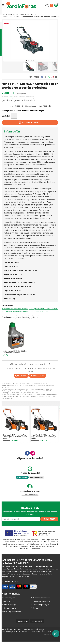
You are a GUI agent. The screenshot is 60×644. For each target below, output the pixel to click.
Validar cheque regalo (41, 605)
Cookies (42, 629)
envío (12, 96)
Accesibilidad (36, 631)
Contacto (36, 608)
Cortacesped (37, 621)
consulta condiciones (30, 495)
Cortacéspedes (15, 393)
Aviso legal (17, 629)
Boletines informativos (41, 598)
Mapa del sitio (7, 629)
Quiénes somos (9, 601)
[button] (26, 60)
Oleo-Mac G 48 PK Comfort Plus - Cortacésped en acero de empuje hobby (44, 437)
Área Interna (46, 631)
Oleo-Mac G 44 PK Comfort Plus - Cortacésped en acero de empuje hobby (15, 437)
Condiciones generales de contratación (16, 631)
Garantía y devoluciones (12, 611)
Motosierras (23, 621)
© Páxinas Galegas (51, 635)
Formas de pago (10, 605)
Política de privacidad (30, 629)
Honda (33, 393)
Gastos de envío (10, 608)
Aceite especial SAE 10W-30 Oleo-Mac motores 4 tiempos (15, 352)
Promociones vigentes (41, 601)
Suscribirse (49, 519)
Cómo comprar (9, 598)
